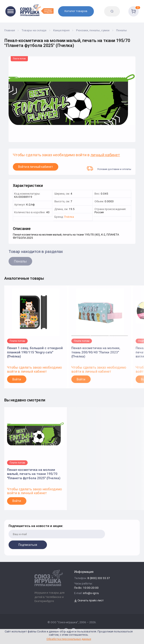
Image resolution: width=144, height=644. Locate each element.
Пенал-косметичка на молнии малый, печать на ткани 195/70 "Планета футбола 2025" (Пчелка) (34, 472)
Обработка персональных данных (69, 639)
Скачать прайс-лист (89, 601)
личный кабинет (105, 155)
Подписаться (28, 545)
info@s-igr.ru (91, 593)
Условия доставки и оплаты (109, 168)
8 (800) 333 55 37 (99, 578)
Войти (17, 379)
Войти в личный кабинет (36, 167)
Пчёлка (69, 217)
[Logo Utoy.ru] (37, 10)
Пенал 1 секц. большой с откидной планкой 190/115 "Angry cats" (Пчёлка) (35, 351)
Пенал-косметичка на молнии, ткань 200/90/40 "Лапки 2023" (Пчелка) (96, 351)
